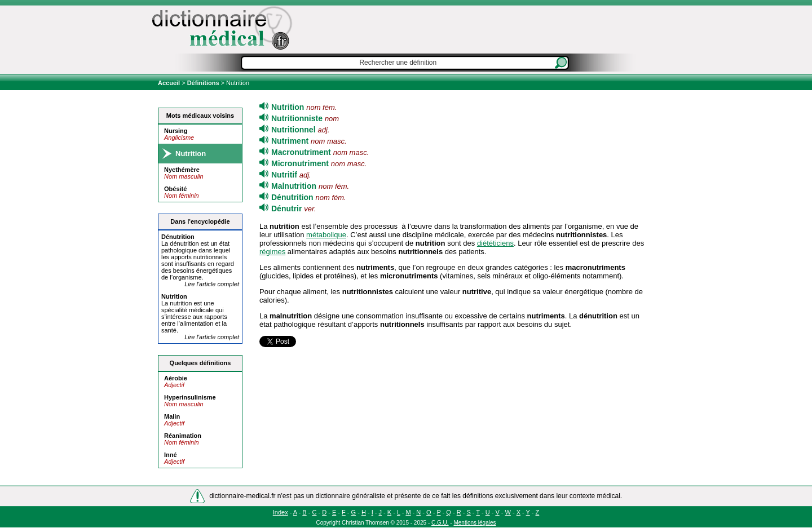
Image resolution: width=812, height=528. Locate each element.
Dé (178, 237)
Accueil (170, 83)
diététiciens (495, 243)
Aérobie (176, 378)
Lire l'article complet (212, 284)
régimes (272, 252)
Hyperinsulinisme (190, 397)
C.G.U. (440, 523)
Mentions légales (475, 523)
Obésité (175, 189)
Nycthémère (182, 170)
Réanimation (183, 436)
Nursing (176, 131)
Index (281, 512)
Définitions (203, 83)
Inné (171, 455)
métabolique (326, 235)
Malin (172, 416)
